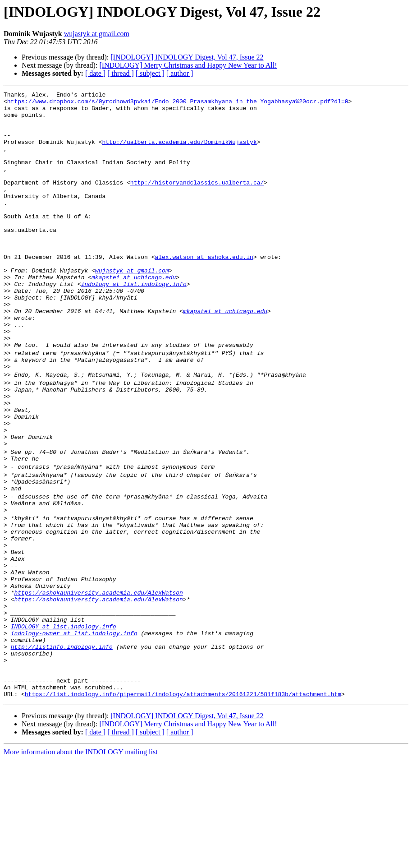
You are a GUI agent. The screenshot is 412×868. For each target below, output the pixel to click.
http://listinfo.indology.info (62, 745)
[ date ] (95, 73)
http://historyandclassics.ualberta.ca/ (197, 201)
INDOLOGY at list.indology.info (64, 721)
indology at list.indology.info (134, 323)
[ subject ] (150, 73)
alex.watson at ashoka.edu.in (204, 291)
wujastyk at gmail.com (97, 34)
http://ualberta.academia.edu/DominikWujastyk (179, 152)
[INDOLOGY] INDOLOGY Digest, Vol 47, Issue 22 (187, 57)
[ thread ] (121, 73)
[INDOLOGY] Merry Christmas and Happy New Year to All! (188, 65)
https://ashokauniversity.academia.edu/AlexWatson (98, 680)
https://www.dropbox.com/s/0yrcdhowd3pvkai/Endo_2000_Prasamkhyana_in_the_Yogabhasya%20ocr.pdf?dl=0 (178, 104)
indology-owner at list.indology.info (74, 729)
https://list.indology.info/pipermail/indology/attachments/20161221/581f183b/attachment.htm (183, 802)
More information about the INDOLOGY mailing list (81, 860)
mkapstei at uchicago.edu (134, 315)
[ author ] (180, 73)
